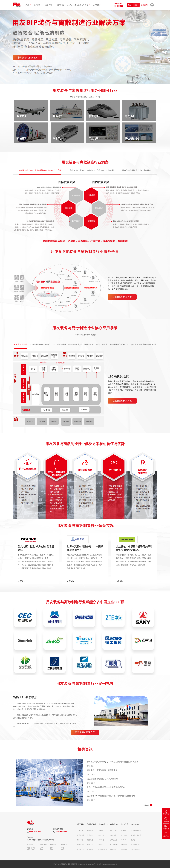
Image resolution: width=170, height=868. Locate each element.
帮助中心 (113, 849)
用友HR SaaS (135, 849)
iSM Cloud (113, 831)
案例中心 (101, 831)
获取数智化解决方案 (28, 58)
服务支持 (50, 5)
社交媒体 (90, 849)
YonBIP (123, 831)
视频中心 (90, 845)
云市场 (69, 5)
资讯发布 (90, 835)
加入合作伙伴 (114, 845)
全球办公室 (81, 845)
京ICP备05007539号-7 (89, 864)
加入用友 (80, 840)
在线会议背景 (103, 849)
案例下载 (101, 835)
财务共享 (124, 835)
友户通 (133, 840)
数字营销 (124, 849)
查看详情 (21, 581)
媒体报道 (90, 840)
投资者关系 (81, 849)
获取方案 (144, 5)
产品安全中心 (135, 845)
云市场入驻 (113, 840)
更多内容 (146, 805)
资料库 (101, 845)
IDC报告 (101, 840)
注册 (136, 5)
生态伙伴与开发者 (82, 5)
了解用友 (97, 5)
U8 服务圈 (113, 835)
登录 (130, 5)
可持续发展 (81, 835)
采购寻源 (124, 845)
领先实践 (60, 5)
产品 (28, 5)
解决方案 (38, 5)
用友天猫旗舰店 (136, 831)
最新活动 (90, 831)
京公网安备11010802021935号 (107, 864)
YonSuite (124, 840)
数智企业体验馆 (136, 835)
